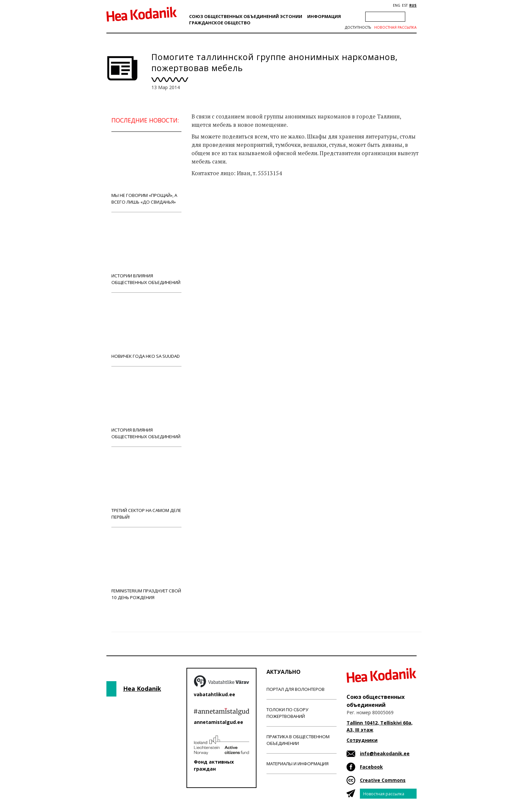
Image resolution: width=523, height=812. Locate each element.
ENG (397, 5)
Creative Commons (383, 780)
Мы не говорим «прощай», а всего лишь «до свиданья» (146, 172)
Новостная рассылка (395, 27)
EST (405, 5)
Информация (324, 16)
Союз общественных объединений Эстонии (246, 16)
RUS (413, 5)
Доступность (358, 27)
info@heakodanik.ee (385, 753)
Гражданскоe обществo (220, 23)
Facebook (371, 767)
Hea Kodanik (142, 689)
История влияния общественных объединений (146, 406)
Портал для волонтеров (296, 689)
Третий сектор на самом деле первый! (146, 487)
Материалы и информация (298, 764)
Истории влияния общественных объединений (146, 252)
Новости (209, 200)
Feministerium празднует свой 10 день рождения (146, 567)
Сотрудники (362, 740)
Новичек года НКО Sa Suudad (146, 329)
